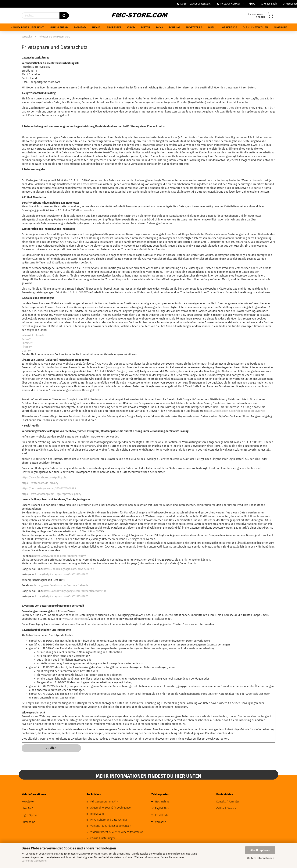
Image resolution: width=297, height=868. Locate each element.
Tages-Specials (31, 815)
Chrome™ (27, 343)
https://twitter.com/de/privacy (40, 483)
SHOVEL (96, 27)
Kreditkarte (162, 815)
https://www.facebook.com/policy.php (44, 478)
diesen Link (80, 416)
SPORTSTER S (194, 27)
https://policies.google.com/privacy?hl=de (69, 569)
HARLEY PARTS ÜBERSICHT (27, 27)
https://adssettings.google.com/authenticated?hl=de (75, 591)
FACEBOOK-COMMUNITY (230, 4)
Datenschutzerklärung (34, 861)
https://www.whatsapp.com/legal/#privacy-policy (51, 494)
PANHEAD (80, 27)
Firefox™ (27, 347)
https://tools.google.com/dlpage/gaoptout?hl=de (236, 411)
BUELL (212, 27)
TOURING (174, 27)
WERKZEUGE (229, 27)
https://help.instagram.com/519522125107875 (62, 575)
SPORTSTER (114, 27)
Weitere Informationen (260, 858)
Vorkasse (161, 822)
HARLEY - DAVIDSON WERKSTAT (194, 4)
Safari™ (26, 339)
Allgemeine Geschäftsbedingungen (111, 808)
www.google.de (116, 368)
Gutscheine (28, 822)
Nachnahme (162, 802)
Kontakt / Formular (228, 802)
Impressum (97, 814)
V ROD (131, 27)
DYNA (160, 27)
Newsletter (28, 802)
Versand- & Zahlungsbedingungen (111, 826)
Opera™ (26, 351)
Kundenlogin (269, 4)
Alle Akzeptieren (260, 850)
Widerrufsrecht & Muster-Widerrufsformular (117, 832)
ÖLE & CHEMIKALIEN (255, 27)
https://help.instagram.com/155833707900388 (49, 489)
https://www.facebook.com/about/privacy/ (60, 556)
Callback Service (226, 808)
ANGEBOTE (280, 27)
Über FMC (27, 808)
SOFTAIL (145, 27)
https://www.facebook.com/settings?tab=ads (61, 586)
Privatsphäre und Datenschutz (109, 820)
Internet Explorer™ (33, 336)
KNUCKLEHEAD (59, 27)
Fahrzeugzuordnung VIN (104, 802)
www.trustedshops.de (75, 619)
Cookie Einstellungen (103, 838)
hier (163, 250)
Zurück (51, 748)
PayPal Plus (162, 808)
